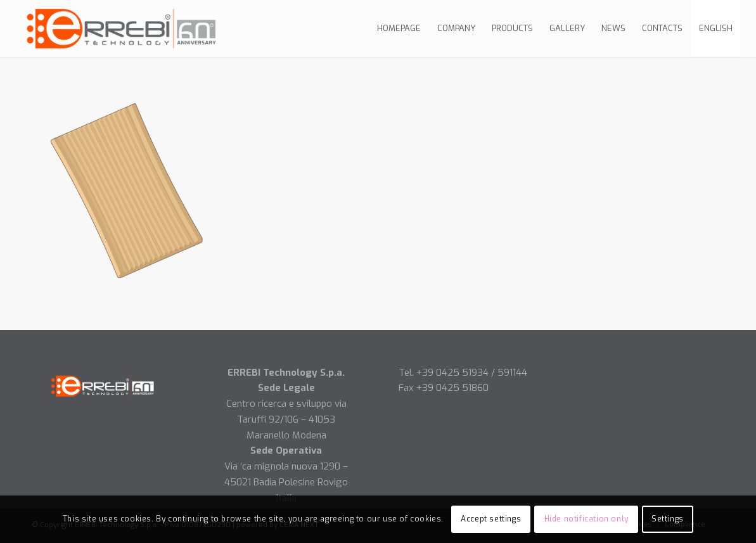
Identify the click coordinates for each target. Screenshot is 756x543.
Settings (668, 519)
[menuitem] (399, 29)
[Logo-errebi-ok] (123, 29)
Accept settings (491, 519)
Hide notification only (586, 519)
